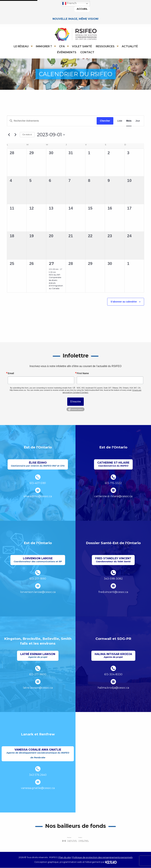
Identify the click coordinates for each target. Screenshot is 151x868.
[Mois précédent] (9, 135)
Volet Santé (82, 46)
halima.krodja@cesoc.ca (113, 688)
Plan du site (65, 857)
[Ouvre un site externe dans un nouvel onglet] (75, 840)
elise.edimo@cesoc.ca (38, 496)
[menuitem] (23, 46)
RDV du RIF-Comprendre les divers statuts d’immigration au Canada (56, 282)
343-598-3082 (113, 579)
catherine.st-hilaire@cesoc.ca (113, 496)
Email (11, 373)
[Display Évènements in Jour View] (138, 121)
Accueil (82, 9)
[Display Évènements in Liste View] (120, 121)
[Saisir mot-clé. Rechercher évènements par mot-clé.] (52, 121)
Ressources (105, 46)
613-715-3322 (113, 483)
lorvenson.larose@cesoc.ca (38, 592)
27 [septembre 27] (51, 264)
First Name (83, 373)
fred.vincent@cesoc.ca (113, 592)
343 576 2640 (38, 775)
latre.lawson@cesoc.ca (38, 688)
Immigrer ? (44, 46)
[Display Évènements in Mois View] (129, 121)
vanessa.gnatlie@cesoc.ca (38, 788)
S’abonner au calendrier (124, 302)
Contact (87, 52)
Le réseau (21, 46)
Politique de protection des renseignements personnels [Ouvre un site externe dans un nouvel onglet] (102, 857)
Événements (67, 52)
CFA (62, 46)
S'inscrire (75, 402)
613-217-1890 (38, 579)
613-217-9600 (38, 675)
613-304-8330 (113, 675)
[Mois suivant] (15, 135)
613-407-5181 (38, 483)
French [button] (69, 3)
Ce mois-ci (27, 135)
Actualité (130, 46)
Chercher (105, 121)
